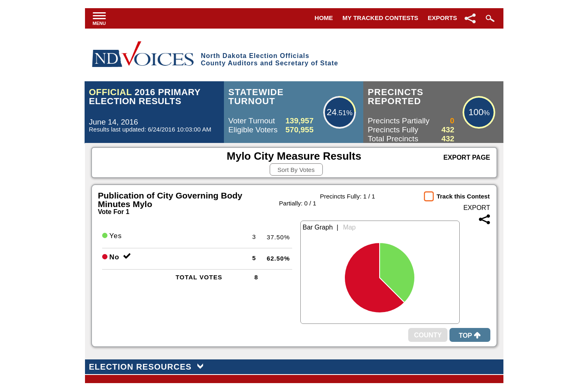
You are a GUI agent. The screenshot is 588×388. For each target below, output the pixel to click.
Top (470, 336)
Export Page (467, 157)
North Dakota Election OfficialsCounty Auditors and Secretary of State (269, 59)
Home (324, 18)
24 (331, 112)
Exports (443, 18)
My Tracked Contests (380, 18)
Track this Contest (463, 196)
